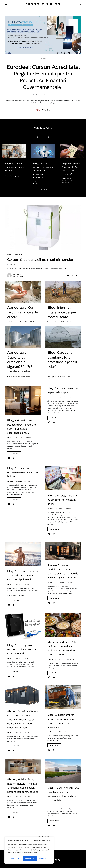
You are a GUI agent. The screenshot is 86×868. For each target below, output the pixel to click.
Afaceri (43, 59)
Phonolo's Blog (43, 4)
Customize (15, 859)
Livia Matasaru (12, 376)
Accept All (44, 859)
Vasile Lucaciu (9, 175)
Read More (14, 453)
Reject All (30, 859)
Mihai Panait (45, 109)
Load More (41, 837)
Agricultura (13, 255)
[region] (29, 850)
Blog (21, 255)
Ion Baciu (10, 437)
